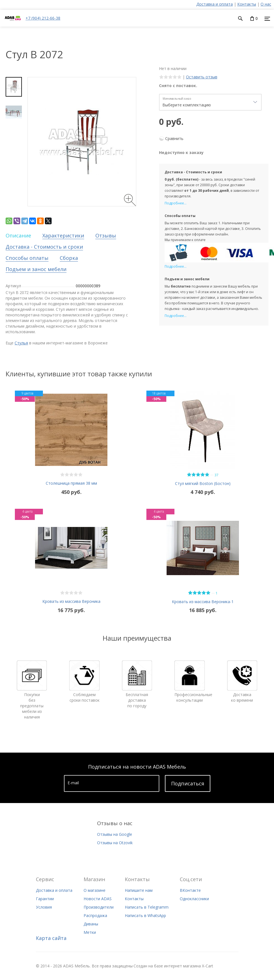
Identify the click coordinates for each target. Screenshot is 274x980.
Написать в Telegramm (147, 907)
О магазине (95, 890)
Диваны (91, 924)
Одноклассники (194, 899)
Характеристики (63, 235)
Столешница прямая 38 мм (71, 483)
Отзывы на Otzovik (115, 843)
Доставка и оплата (215, 4)
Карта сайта (51, 938)
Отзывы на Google (115, 834)
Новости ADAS (98, 899)
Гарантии (45, 899)
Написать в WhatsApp (145, 915)
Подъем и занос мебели (36, 269)
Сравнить (174, 138)
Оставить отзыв (202, 77)
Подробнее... (176, 203)
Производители (99, 907)
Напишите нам (139, 890)
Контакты (247, 4)
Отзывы (106, 235)
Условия (44, 907)
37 (217, 475)
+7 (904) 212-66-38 (43, 18)
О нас (266, 4)
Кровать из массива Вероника (71, 601)
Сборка (69, 258)
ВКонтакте (190, 890)
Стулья (21, 343)
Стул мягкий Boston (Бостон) (203, 483)
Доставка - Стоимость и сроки (44, 247)
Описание (18, 235)
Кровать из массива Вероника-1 (203, 602)
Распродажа (95, 915)
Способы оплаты (27, 258)
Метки (90, 932)
